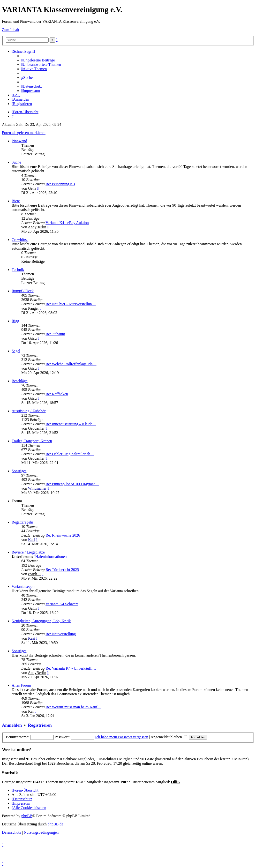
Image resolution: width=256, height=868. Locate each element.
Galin (32, 608)
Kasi (32, 540)
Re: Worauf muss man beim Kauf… (73, 707)
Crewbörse (20, 240)
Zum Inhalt (11, 30)
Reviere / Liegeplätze (28, 552)
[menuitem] (38, 60)
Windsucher (37, 488)
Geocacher (36, 428)
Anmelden (12, 725)
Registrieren (40, 725)
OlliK (176, 782)
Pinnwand (19, 141)
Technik (18, 270)
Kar (31, 711)
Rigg (15, 321)
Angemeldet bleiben (169, 737)
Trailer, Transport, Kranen (32, 441)
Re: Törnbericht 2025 (62, 570)
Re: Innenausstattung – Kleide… (71, 424)
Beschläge (20, 381)
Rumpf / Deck (23, 291)
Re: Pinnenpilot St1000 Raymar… (72, 484)
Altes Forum (21, 685)
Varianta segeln (23, 587)
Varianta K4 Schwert (62, 604)
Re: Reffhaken (57, 394)
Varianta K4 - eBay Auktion (67, 223)
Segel (16, 351)
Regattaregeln (22, 522)
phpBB (27, 816)
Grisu (32, 338)
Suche (16, 162)
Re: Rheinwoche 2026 (63, 535)
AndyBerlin (37, 227)
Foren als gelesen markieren (24, 133)
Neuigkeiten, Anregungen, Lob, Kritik (41, 621)
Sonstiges (19, 471)
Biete (16, 201)
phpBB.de (55, 824)
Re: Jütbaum (55, 334)
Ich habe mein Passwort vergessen (122, 737)
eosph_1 (34, 574)
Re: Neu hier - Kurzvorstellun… (71, 304)
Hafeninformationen (50, 557)
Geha (32, 188)
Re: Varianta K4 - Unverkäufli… (71, 668)
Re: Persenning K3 (60, 184)
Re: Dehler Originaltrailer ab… (70, 454)
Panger (33, 308)
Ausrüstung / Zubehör (29, 411)
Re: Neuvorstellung (61, 634)
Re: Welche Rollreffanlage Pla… (71, 364)
